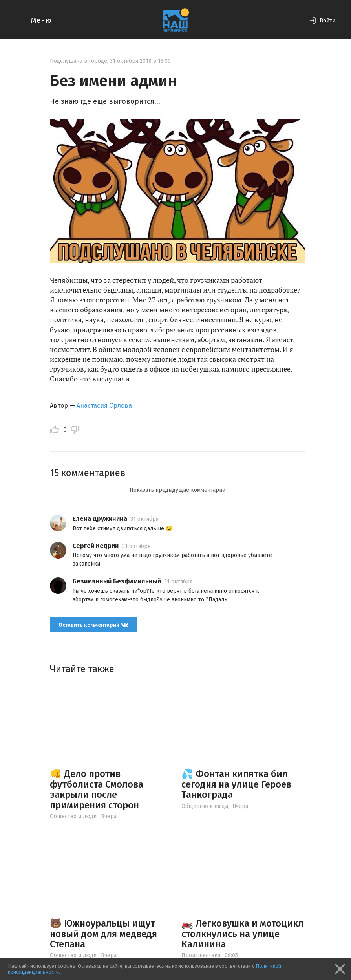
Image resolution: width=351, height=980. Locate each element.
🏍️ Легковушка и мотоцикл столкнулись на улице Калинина (242, 934)
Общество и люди (73, 816)
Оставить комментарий (94, 625)
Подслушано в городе (79, 61)
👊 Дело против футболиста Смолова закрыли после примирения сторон (97, 789)
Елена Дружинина (100, 519)
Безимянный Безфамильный (117, 581)
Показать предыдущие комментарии (177, 490)
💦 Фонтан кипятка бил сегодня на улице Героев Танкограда (236, 784)
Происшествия (201, 955)
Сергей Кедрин (96, 546)
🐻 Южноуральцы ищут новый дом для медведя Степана (103, 934)
